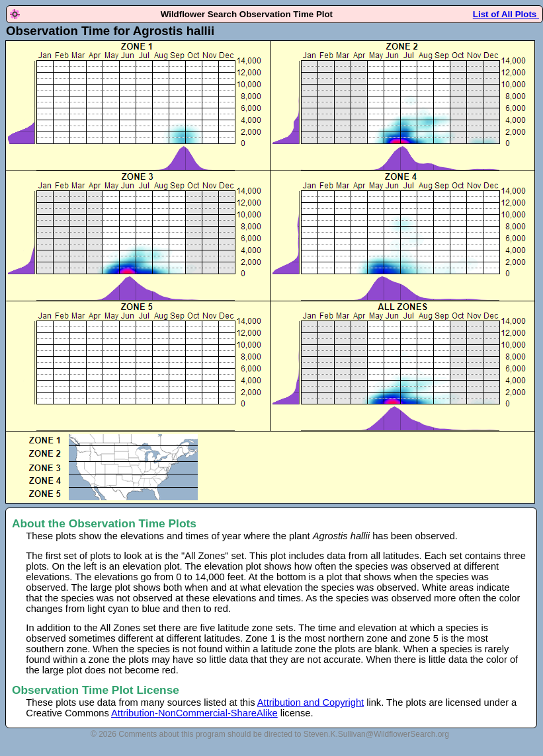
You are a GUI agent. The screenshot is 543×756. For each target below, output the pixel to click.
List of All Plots (506, 14)
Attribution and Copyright (311, 702)
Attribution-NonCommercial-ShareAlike (194, 713)
